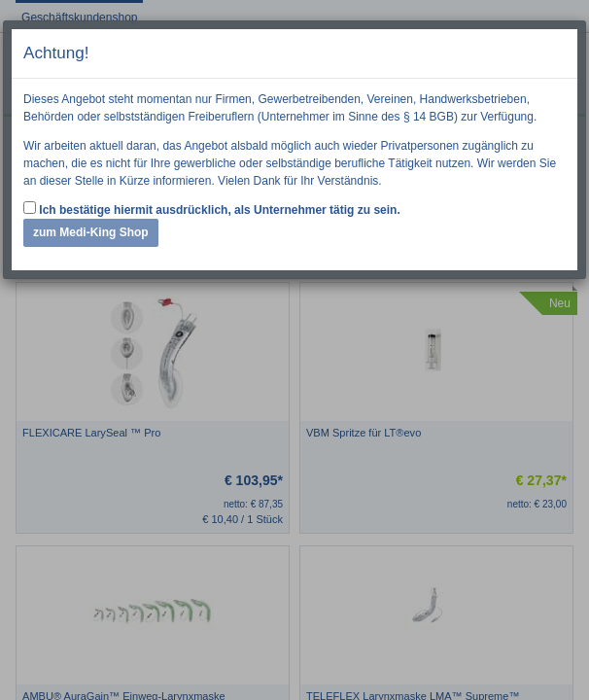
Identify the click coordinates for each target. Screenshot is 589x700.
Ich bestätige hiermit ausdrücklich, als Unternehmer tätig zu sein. (212, 209)
